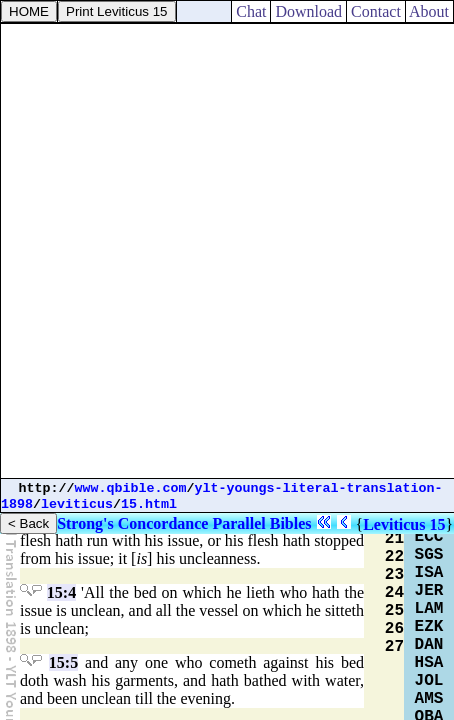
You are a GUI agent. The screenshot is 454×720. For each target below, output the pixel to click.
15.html (149, 504)
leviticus (77, 504)
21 (394, 539)
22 (394, 557)
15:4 (61, 592)
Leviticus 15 (404, 524)
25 (394, 611)
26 (394, 629)
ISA (429, 573)
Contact (376, 11)
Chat (251, 11)
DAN (429, 645)
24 (394, 593)
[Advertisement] (227, 251)
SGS (429, 555)
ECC (429, 537)
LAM (429, 609)
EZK (429, 627)
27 (394, 647)
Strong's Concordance (132, 523)
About (429, 11)
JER (429, 591)
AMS (429, 699)
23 (394, 575)
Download (308, 11)
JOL (429, 681)
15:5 (63, 662)
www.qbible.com (131, 488)
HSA (429, 663)
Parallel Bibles (261, 523)
